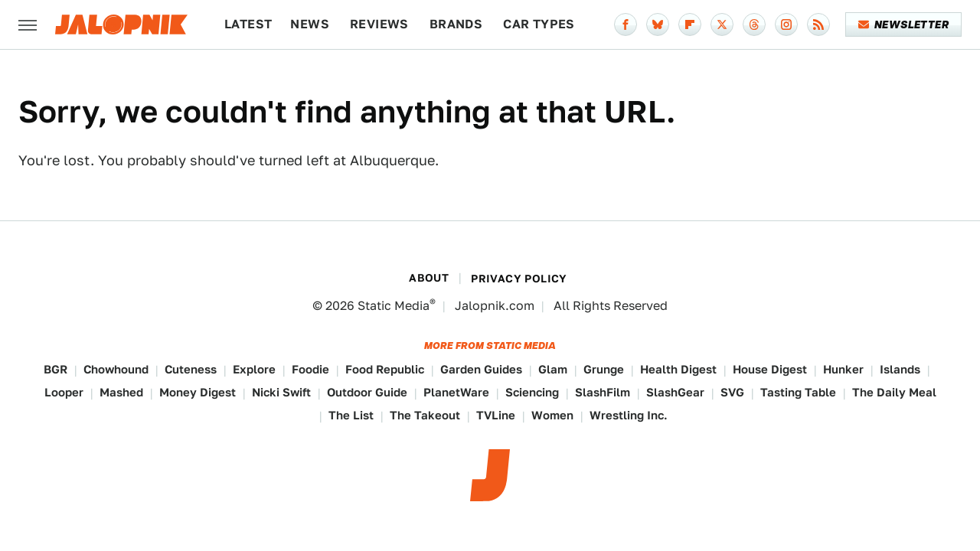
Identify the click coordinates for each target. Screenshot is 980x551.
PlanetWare (456, 392)
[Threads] (754, 24)
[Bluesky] (658, 24)
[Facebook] (626, 24)
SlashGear (675, 392)
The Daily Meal (894, 392)
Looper (64, 392)
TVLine (496, 415)
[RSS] (818, 24)
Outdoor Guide (367, 392)
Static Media (394, 306)
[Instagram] (786, 24)
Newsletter (904, 24)
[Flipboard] (690, 24)
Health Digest (678, 369)
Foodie (310, 369)
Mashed (121, 392)
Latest (248, 24)
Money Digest (198, 392)
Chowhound (116, 369)
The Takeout (425, 415)
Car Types (539, 24)
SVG (732, 392)
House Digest (770, 369)
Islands (900, 369)
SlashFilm (603, 392)
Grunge (604, 369)
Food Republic (385, 369)
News (310, 24)
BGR (56, 369)
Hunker (843, 369)
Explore (254, 369)
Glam (553, 369)
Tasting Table (798, 392)
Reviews (379, 24)
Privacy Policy (519, 279)
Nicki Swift (281, 392)
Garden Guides (481, 369)
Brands (456, 24)
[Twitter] (722, 24)
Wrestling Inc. (629, 415)
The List (351, 415)
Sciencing (532, 392)
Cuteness (191, 369)
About (429, 278)
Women (552, 415)
